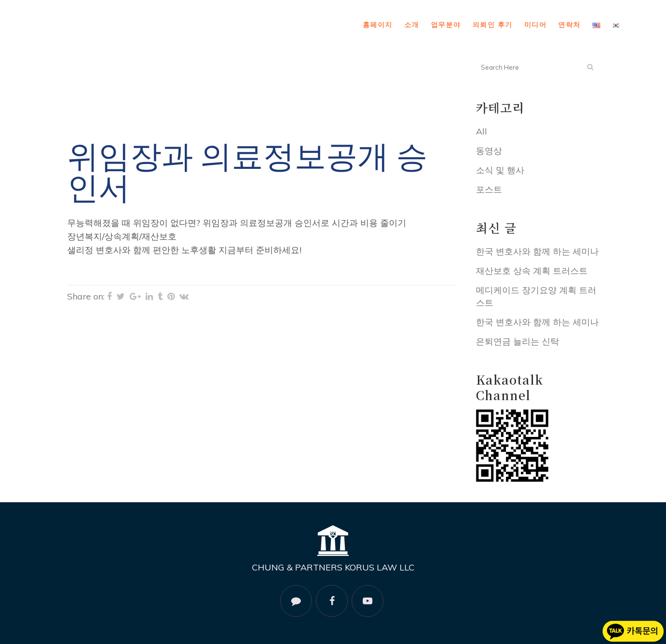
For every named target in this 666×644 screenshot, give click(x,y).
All (481, 131)
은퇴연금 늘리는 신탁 (518, 341)
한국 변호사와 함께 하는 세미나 (537, 251)
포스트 (489, 189)
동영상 (489, 151)
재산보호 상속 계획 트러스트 (532, 271)
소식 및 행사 (500, 170)
